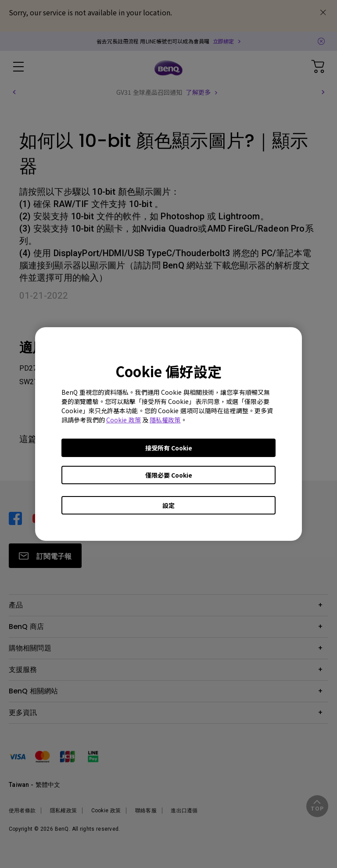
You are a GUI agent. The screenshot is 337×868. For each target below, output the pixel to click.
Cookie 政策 (124, 420)
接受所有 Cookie (169, 448)
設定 (168, 505)
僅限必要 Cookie (169, 475)
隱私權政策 (165, 420)
